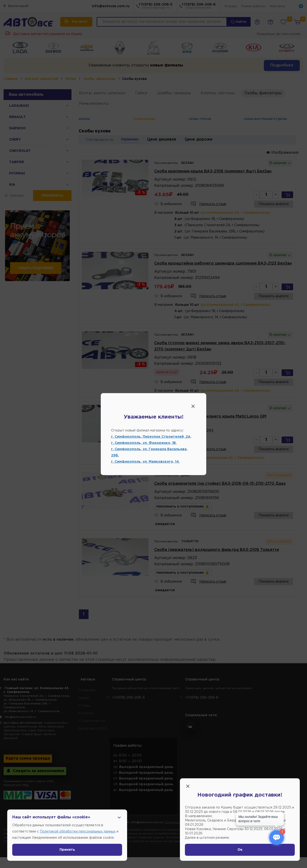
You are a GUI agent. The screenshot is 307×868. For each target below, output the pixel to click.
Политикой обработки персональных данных (78, 832)
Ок (240, 850)
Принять (67, 850)
